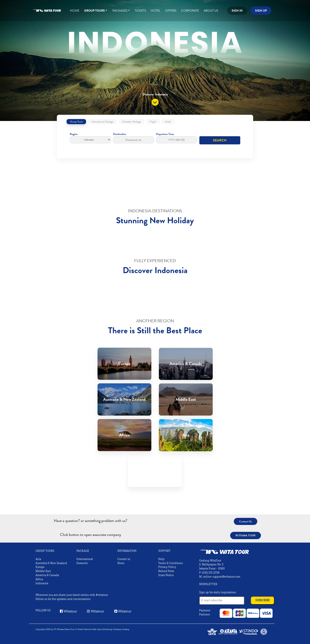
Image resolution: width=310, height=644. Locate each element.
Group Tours (95, 11)
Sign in (237, 11)
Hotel (156, 11)
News (121, 563)
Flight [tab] (153, 122)
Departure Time (177, 138)
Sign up (261, 11)
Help (161, 559)
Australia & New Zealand (51, 563)
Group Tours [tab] (76, 122)
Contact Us (246, 521)
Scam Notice (166, 575)
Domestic (82, 563)
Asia (38, 559)
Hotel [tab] (168, 122)
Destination (134, 138)
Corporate (190, 11)
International (85, 559)
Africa (39, 579)
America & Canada (47, 575)
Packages (120, 11)
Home (75, 11)
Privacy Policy (167, 567)
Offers (171, 11)
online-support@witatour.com (222, 577)
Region (90, 138)
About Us (211, 11)
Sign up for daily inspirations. (218, 592)
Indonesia (42, 583)
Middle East (43, 571)
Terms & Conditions (171, 563)
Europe (40, 567)
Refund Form (166, 571)
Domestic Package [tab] (132, 122)
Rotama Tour (246, 535)
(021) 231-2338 (211, 573)
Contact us (124, 559)
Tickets (140, 11)
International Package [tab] (102, 122)
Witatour (68, 611)
